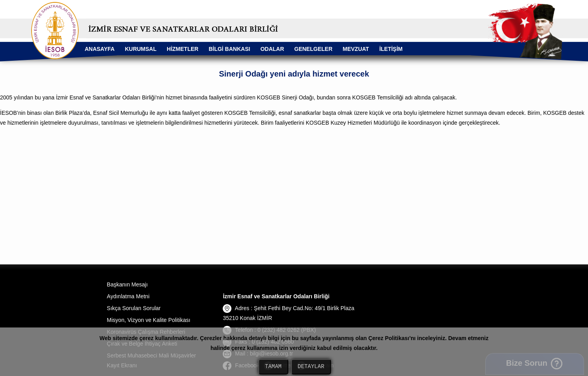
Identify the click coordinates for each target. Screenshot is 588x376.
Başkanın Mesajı (128, 284)
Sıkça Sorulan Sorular (134, 308)
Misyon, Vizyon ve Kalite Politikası (149, 320)
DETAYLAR (311, 367)
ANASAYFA (100, 49)
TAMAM (273, 367)
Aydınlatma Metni (128, 296)
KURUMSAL (141, 49)
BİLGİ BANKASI (229, 49)
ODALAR (272, 49)
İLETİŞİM (391, 49)
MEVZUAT (356, 49)
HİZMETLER (182, 49)
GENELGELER (313, 49)
